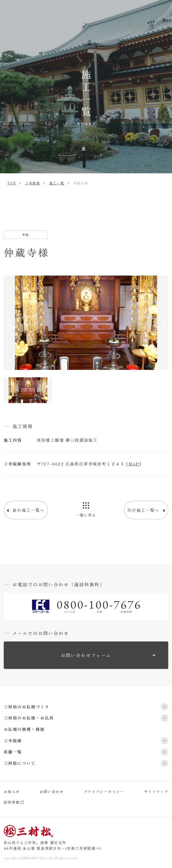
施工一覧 (57, 183)
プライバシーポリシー (104, 791)
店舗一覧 (13, 752)
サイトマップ (156, 791)
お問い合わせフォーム (86, 655)
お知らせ (12, 791)
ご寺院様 (33, 183)
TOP (12, 183)
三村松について (20, 763)
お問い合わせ (52, 791)
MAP (134, 464)
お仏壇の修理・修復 (24, 729)
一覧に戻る (86, 515)
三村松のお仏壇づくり (27, 707)
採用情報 (12, 802)
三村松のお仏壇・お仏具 (29, 718)
